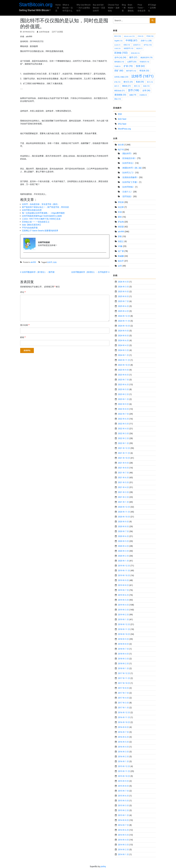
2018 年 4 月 (123, 654)
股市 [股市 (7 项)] (117, 86)
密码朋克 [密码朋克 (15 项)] (119, 62)
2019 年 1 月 (123, 620)
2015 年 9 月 (123, 781)
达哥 (120, 266)
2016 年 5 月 (123, 742)
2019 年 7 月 (123, 590)
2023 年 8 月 (123, 375)
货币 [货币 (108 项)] (134, 90)
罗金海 (121, 222)
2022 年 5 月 (123, 424)
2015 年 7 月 (123, 791)
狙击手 (121, 261)
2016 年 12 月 (124, 713)
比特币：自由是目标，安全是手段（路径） (41, 204)
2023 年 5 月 (123, 389)
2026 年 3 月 (123, 287)
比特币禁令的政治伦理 (32, 210)
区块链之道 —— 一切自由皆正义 (36, 222)
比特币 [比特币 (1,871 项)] (143, 76)
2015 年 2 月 (123, 810)
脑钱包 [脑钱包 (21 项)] (127, 86)
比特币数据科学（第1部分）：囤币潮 (38, 272)
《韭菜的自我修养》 (130, 177)
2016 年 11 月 (124, 717)
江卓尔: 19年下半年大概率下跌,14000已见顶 (41, 219)
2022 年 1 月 (123, 443)
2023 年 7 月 (123, 380)
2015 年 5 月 (123, 801)
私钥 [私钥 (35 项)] (140, 82)
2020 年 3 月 (123, 551)
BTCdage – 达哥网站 (151, 8)
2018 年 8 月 (123, 644)
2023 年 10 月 (124, 365)
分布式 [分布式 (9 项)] (117, 48)
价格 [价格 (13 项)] (127, 45)
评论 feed (122, 124)
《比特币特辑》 (128, 187)
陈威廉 (121, 256)
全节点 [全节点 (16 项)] (148, 45)
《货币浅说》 (127, 196)
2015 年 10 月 (124, 776)
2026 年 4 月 (123, 282)
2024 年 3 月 (123, 350)
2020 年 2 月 (123, 556)
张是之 (121, 241)
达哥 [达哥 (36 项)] (146, 90)
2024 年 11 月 (124, 321)
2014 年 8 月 (123, 820)
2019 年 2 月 (123, 615)
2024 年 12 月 (124, 316)
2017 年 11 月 (124, 678)
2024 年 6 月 (123, 341)
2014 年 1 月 (123, 854)
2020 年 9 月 (123, 522)
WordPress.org (124, 129)
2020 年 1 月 (123, 561)
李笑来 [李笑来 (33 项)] (144, 71)
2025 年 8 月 (123, 296)
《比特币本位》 (128, 163)
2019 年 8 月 (123, 585)
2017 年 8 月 (123, 688)
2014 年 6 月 (123, 830)
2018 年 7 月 (123, 649)
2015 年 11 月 (124, 771)
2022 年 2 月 (123, 438)
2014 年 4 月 (123, 840)
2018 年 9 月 (123, 639)
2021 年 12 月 (124, 448)
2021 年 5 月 (123, 482)
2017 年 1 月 (123, 708)
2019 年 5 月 (123, 600)
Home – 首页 (59, 8)
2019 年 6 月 (123, 595)
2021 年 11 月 (124, 453)
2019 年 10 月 (124, 575)
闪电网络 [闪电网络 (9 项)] (143, 95)
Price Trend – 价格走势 (141, 8)
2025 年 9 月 (123, 292)
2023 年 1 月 (123, 399)
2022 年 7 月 (123, 414)
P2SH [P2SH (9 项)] (141, 36)
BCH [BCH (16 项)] (118, 36)
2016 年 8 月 (123, 727)
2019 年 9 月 (123, 580)
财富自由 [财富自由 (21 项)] (120, 91)
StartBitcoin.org (37, 5)
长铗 (120, 212)
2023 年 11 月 (124, 360)
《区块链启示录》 (129, 158)
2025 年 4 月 (123, 311)
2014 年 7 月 (123, 825)
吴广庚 (121, 251)
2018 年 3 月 (123, 659)
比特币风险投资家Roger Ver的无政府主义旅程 (42, 216)
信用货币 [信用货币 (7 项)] (137, 45)
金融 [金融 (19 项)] (133, 95)
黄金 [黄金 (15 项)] (118, 99)
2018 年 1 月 (123, 668)
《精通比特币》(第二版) (131, 168)
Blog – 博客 (123, 8)
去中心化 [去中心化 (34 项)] (120, 57)
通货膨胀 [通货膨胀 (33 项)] (120, 95)
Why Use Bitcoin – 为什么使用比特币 (83, 8)
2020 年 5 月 (123, 541)
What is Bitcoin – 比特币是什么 (69, 8)
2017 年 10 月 (124, 683)
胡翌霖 (121, 227)
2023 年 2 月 (123, 394)
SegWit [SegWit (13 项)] (118, 41)
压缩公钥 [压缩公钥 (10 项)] (135, 53)
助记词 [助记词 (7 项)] (139, 49)
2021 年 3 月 (123, 492)
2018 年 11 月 (124, 629)
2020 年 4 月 (123, 546)
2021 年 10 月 (124, 458)
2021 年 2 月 (123, 497)
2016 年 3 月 (123, 752)
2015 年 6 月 (123, 796)
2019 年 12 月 (124, 566)
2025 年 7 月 (123, 301)
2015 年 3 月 (123, 806)
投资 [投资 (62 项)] (140, 66)
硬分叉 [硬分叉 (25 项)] (128, 82)
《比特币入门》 (128, 173)
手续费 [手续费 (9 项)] (117, 66)
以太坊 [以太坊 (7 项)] (117, 45)
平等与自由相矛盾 (30, 228)
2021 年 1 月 (123, 502)
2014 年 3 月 (123, 845)
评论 (23, 292)
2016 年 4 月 (123, 747)
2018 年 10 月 (124, 634)
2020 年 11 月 (124, 512)
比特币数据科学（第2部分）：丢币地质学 (90, 272)
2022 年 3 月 (123, 434)
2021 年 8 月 (123, 468)
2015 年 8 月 (123, 786)
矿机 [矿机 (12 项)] (117, 82)
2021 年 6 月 (123, 478)
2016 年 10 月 (124, 722)
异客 (120, 236)
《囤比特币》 (127, 154)
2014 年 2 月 (123, 850)
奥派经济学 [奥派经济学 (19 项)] (146, 58)
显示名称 (25, 325)
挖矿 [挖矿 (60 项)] (119, 71)
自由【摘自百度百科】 (32, 225)
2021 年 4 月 (123, 487)
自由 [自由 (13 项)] (146, 86)
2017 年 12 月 (124, 673)
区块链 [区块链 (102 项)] (121, 53)
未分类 (121, 145)
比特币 (50, 262)
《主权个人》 (127, 192)
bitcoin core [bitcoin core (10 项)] (129, 36)
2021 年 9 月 (123, 463)
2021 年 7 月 (123, 473)
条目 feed (122, 119)
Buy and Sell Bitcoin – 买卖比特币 (99, 8)
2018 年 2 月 (123, 664)
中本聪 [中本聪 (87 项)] (132, 41)
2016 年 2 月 (123, 757)
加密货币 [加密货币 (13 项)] (128, 48)
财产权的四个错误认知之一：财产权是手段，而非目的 (45, 207)
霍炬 (120, 217)
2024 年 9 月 (123, 331)
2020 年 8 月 (123, 527)
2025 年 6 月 (123, 306)
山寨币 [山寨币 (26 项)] (132, 62)
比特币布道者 (44, 32)
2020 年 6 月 (123, 536)
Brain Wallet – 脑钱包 (131, 8)
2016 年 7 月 (123, 732)
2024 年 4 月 (123, 345)
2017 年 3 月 (123, 703)
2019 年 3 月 (123, 610)
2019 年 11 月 (124, 571)
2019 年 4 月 (123, 605)
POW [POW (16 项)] (150, 36)
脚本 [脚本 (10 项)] (137, 86)
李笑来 (121, 202)
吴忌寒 (121, 207)
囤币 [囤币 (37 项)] (133, 57)
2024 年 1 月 (123, 355)
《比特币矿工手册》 (130, 182)
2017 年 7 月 (123, 693)
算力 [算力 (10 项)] (150, 82)
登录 (120, 114)
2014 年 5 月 (123, 835)
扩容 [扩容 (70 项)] (128, 66)
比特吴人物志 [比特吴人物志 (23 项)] (121, 77)
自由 (55, 262)
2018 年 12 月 (124, 624)
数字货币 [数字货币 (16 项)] (131, 71)
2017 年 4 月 (123, 698)
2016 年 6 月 (123, 737)
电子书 (121, 150)
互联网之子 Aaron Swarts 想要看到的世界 (40, 231)
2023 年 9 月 (123, 370)
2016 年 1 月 (123, 761)
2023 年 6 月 (123, 385)
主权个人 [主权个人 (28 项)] (146, 41)
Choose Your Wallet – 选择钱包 (113, 8)
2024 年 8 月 (123, 336)
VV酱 (120, 246)
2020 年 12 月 (124, 507)
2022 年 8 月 (123, 409)
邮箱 (23, 337)
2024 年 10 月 (124, 326)
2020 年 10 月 (124, 517)
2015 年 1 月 (123, 815)
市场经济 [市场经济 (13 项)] (144, 62)
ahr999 (33, 262)
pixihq (103, 866)
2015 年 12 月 (124, 766)
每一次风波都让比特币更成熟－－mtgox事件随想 (43, 213)
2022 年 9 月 (123, 404)
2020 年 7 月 (123, 531)
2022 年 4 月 (123, 429)
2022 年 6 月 (123, 419)
